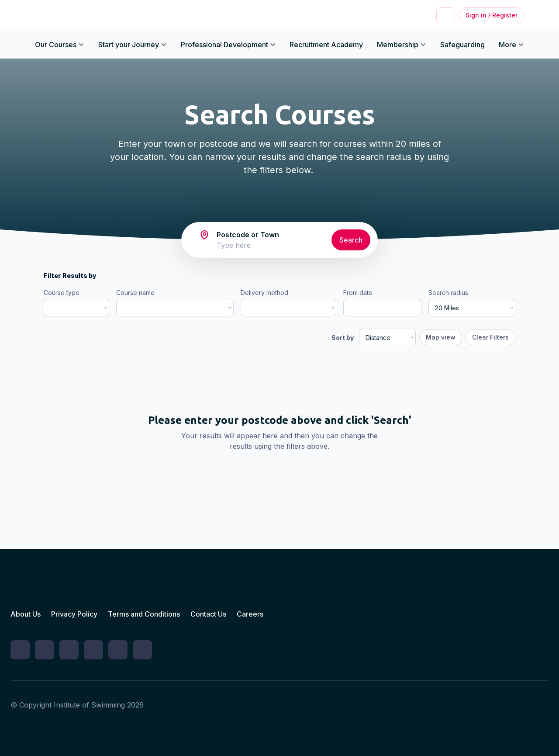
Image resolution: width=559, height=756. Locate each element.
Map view (441, 337)
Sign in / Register (492, 15)
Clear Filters (490, 337)
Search (351, 240)
